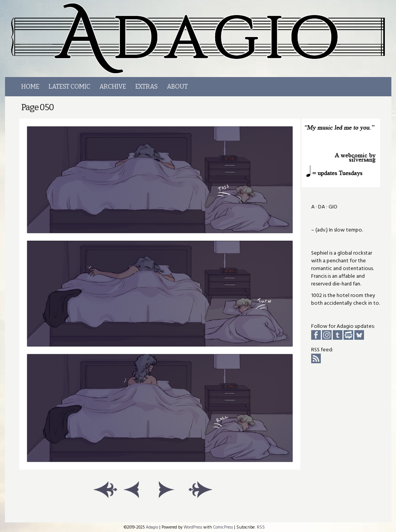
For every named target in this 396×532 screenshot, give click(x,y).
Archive (113, 86)
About (177, 86)
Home (30, 86)
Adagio (152, 527)
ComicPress (223, 527)
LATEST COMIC (69, 86)
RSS (261, 527)
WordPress (193, 527)
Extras (147, 86)
